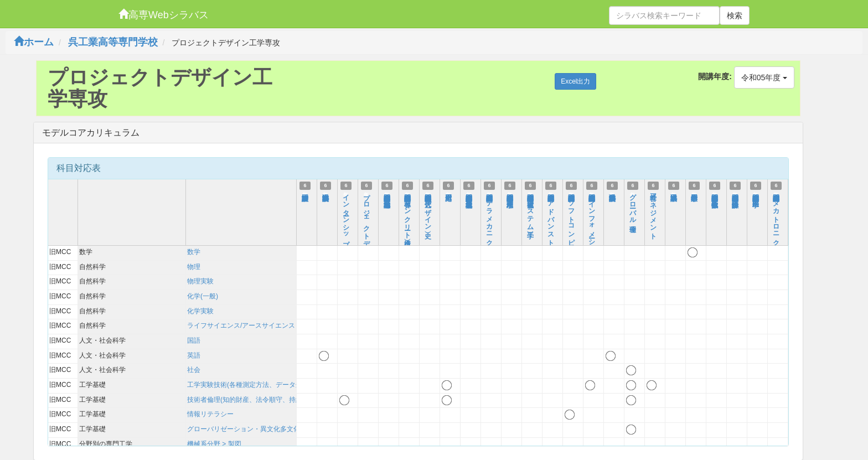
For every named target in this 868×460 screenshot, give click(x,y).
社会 (194, 370)
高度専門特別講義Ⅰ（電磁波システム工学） (530, 209)
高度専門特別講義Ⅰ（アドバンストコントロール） (551, 236)
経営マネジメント (653, 213)
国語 (194, 340)
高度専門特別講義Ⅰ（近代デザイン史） (428, 209)
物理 (194, 267)
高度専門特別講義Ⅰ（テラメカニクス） (489, 220)
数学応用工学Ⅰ (694, 193)
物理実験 (200, 281)
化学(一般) (203, 296)
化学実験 (200, 311)
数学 (194, 252)
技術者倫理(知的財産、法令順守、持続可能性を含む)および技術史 (286, 400)
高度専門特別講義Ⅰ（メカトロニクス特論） (776, 220)
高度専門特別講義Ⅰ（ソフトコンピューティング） (571, 236)
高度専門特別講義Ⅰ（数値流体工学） (715, 193)
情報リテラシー (210, 414)
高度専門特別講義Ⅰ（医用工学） (756, 193)
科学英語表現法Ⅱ (612, 193)
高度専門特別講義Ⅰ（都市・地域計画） (387, 193)
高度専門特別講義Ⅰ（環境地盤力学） (469, 193)
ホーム (34, 42)
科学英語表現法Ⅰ (325, 193)
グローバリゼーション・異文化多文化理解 (250, 429)
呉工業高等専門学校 (113, 42)
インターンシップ (346, 217)
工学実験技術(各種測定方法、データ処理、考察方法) (266, 385)
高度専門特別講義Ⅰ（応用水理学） (510, 193)
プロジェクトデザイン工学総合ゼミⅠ (366, 240)
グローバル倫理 (633, 205)
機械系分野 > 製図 (214, 444)
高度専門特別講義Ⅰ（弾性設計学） (735, 193)
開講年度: (715, 76)
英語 (194, 355)
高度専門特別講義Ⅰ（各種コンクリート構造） (407, 213)
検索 (735, 15)
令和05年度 (764, 77)
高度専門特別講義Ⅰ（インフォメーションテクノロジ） (592, 244)
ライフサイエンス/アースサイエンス (241, 325)
